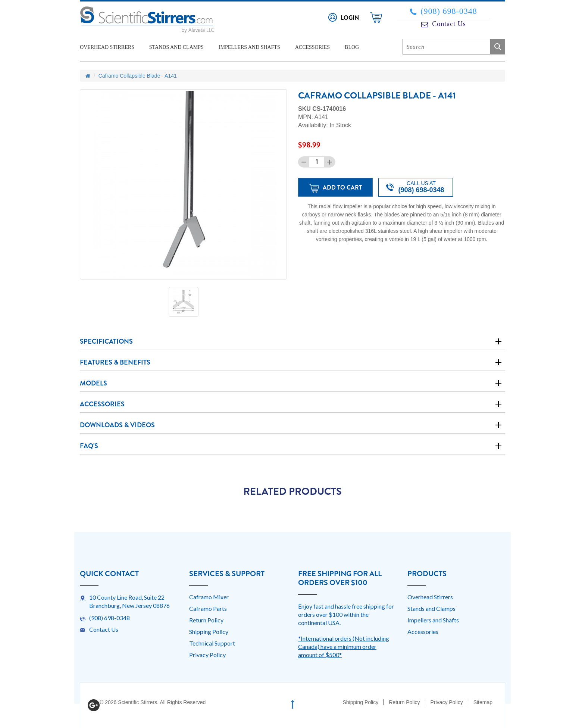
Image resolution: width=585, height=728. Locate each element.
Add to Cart (336, 188)
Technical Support (212, 643)
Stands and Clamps (176, 47)
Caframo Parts (208, 608)
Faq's (89, 446)
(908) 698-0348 (443, 11)
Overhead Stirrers (107, 47)
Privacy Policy (207, 655)
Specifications (106, 341)
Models (93, 383)
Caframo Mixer (209, 597)
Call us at (415, 187)
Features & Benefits (115, 362)
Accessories (312, 47)
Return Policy (206, 620)
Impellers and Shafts (249, 47)
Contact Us (444, 24)
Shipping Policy (209, 632)
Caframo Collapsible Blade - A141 (138, 76)
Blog (352, 47)
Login (350, 18)
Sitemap (483, 702)
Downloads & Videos (117, 425)
